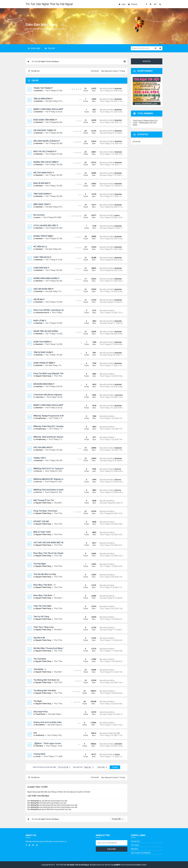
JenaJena (40, 397)
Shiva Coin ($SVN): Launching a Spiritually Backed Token (58, 310)
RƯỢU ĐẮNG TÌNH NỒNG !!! (45, 120)
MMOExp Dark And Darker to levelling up (51, 490)
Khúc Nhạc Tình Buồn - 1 (44, 595)
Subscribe (112, 849)
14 (80, 89)
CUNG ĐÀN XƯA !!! (41, 268)
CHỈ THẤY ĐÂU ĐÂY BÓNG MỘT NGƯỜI (50, 543)
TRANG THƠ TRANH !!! (43, 88)
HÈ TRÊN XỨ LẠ (40, 247)
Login (122, 4)
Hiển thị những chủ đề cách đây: (52, 767)
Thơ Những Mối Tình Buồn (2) (46, 680)
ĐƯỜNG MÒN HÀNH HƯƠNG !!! (46, 278)
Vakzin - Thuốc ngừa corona (48, 743)
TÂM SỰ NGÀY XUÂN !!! (43, 352)
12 (76, 89)
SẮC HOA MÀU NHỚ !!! (43, 447)
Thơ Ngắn (38, 701)
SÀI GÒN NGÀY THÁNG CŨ (45, 130)
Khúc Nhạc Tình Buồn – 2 (44, 585)
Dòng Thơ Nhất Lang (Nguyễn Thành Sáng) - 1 (54, 373)
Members (135, 849)
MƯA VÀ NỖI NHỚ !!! (42, 183)
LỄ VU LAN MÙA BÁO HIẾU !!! (46, 225)
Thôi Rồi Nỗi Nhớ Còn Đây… (45, 574)
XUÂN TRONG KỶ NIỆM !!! (44, 363)
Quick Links (34, 48)
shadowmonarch (42, 313)
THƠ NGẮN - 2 (40, 669)
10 (72, 89)
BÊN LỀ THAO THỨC (42, 532)
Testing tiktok (39, 754)
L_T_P (117, 733)
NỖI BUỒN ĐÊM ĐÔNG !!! (44, 384)
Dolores (39, 471)
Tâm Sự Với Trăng (41, 617)
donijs (38, 756)
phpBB (116, 865)
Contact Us (135, 841)
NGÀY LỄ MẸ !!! (40, 321)
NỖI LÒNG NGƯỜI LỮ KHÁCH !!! (47, 141)
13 (78, 89)
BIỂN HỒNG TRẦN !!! (42, 204)
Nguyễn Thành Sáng (43, 376)
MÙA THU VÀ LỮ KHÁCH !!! (45, 152)
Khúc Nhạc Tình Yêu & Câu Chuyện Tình (51, 553)
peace (38, 217)
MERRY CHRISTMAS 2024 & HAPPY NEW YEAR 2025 (56, 405)
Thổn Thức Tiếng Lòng (43, 627)
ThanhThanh (40, 714)
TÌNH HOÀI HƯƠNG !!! (43, 194)
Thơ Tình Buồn (40, 659)
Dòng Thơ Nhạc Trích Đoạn (45, 511)
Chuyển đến (118, 819)
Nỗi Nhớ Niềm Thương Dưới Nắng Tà (49, 648)
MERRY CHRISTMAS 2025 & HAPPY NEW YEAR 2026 (56, 109)
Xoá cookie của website (141, 853)
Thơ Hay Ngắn (40, 564)
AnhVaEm (39, 746)
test (35, 733)
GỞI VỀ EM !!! (39, 299)
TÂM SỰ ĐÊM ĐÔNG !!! (43, 99)
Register (133, 4)
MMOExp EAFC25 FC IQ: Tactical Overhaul (52, 469)
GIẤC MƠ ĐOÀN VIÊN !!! (43, 289)
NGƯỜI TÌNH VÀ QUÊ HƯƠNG (46, 331)
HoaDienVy (40, 735)
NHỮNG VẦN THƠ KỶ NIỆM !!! (46, 162)
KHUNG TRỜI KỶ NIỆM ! (43, 236)
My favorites (39, 215)
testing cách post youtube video (48, 722)
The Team (135, 845)
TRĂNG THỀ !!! (40, 458)
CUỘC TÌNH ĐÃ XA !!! (42, 257)
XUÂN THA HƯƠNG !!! (43, 342)
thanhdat (39, 91)
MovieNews (40, 725)
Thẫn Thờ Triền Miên (42, 606)
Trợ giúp (50, 48)
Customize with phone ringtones (48, 395)
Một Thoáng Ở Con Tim (44, 500)
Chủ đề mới (34, 71)
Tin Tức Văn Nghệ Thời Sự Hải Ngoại (49, 4)
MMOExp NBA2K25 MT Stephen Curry (50, 479)
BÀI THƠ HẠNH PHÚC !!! (44, 173)
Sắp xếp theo (84, 767)
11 (74, 89)
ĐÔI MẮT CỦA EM (41, 521)
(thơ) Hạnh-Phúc (41, 712)
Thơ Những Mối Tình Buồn (45, 691)
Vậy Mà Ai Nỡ (39, 638)
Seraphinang (41, 418)
